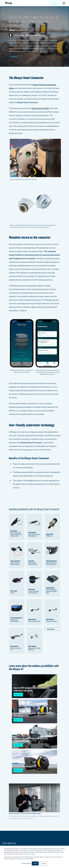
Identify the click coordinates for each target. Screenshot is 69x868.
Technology (14, 56)
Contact (54, 3)
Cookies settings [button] (26, 863)
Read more (18, 694)
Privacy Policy (31, 854)
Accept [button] (35, 863)
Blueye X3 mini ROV (41, 108)
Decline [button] (43, 863)
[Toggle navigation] (64, 3)
